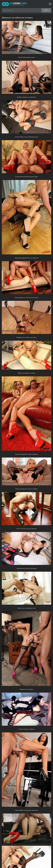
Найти (46, 10)
